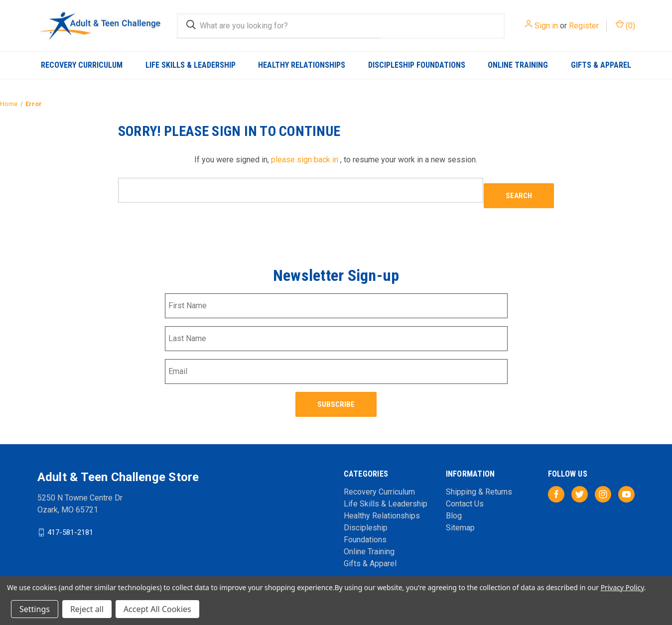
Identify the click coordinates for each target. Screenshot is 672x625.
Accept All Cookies (157, 609)
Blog (454, 503)
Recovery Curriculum (82, 65)
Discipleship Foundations (417, 65)
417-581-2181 (70, 519)
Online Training (518, 65)
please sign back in (305, 160)
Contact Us (465, 491)
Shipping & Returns (479, 479)
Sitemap (460, 515)
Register (584, 26)
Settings (35, 609)
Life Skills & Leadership (191, 65)
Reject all (87, 609)
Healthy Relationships (302, 65)
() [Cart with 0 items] (625, 25)
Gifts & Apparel (601, 65)
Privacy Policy (622, 587)
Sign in (546, 26)
